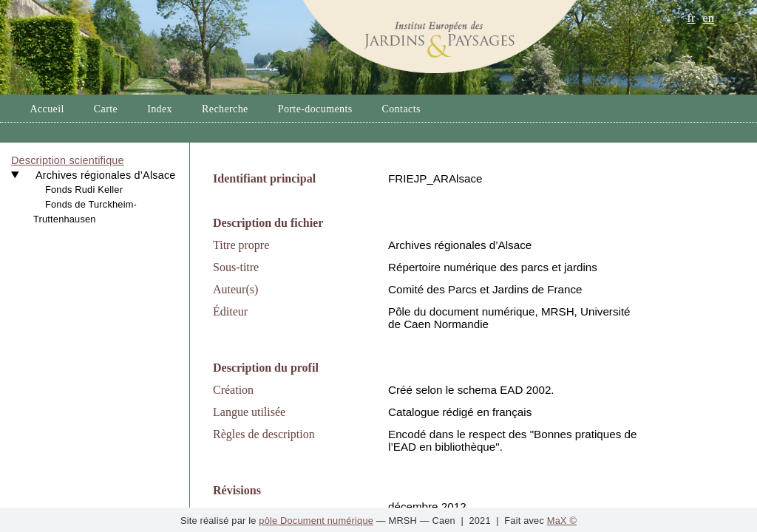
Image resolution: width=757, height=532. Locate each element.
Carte (106, 109)
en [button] (708, 18)
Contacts (401, 109)
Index (160, 109)
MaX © (562, 521)
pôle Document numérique (316, 521)
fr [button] (691, 18)
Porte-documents (315, 109)
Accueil (47, 109)
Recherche (225, 109)
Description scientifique (68, 160)
